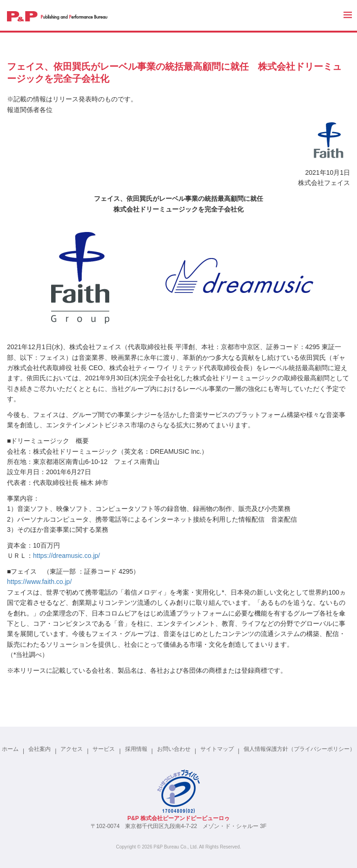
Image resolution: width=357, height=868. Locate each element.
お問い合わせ (174, 749)
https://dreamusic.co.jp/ (66, 556)
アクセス (72, 749)
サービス (104, 749)
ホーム (10, 749)
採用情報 (136, 749)
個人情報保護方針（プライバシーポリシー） (299, 749)
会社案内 (40, 749)
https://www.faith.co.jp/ (39, 582)
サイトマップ (217, 749)
